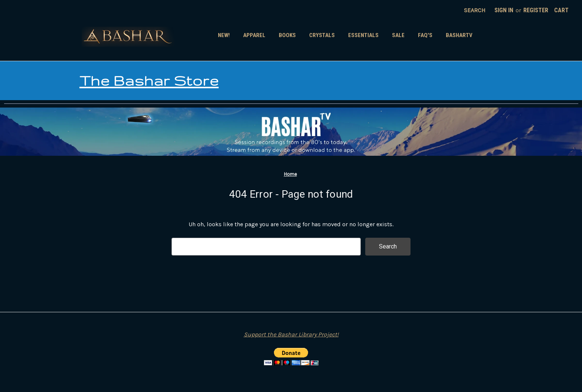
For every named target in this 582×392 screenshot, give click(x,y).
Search (475, 10)
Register (536, 10)
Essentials (363, 35)
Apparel (254, 35)
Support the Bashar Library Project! (291, 334)
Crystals (322, 35)
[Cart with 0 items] (561, 10)
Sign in (504, 10)
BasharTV (459, 35)
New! (224, 35)
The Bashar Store (149, 80)
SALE (398, 35)
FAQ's (425, 35)
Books (287, 35)
